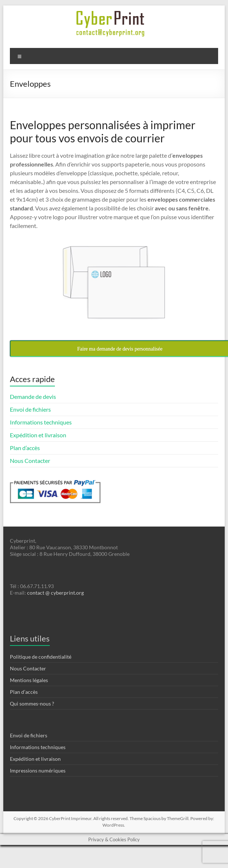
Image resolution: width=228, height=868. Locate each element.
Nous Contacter (30, 461)
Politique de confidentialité (41, 657)
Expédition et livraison (38, 435)
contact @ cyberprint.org (55, 593)
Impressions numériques (38, 770)
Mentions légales (29, 680)
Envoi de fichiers (30, 409)
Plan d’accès (25, 448)
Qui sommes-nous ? (32, 704)
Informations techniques (41, 422)
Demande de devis (33, 396)
